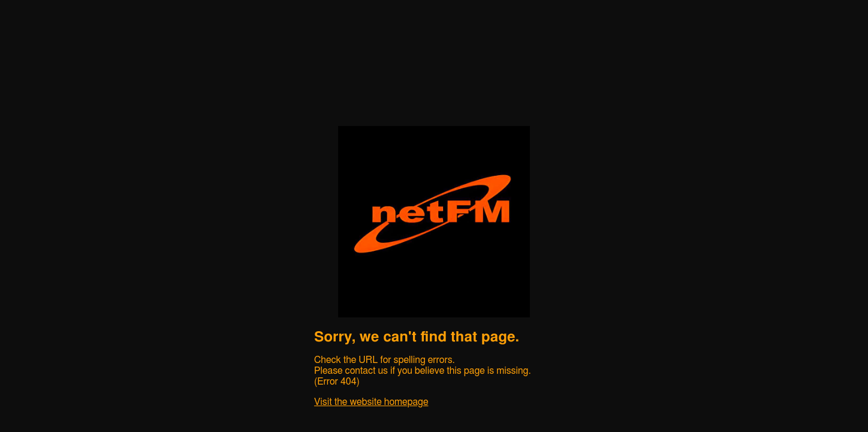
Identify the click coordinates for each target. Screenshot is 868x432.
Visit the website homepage (371, 402)
